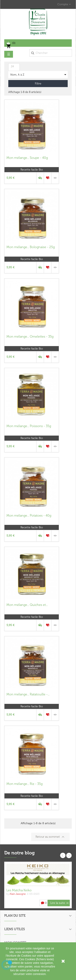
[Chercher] (51, 53)
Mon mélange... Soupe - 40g (27, 158)
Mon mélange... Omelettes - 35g (30, 337)
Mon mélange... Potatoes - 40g (29, 515)
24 (12, 66)
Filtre (38, 84)
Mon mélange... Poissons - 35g (29, 426)
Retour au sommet (50, 837)
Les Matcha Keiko (19, 890)
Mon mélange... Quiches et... (27, 605)
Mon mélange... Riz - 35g (25, 784)
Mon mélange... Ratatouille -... (28, 694)
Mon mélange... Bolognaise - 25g (31, 247)
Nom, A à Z (39, 75)
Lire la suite (58, 903)
